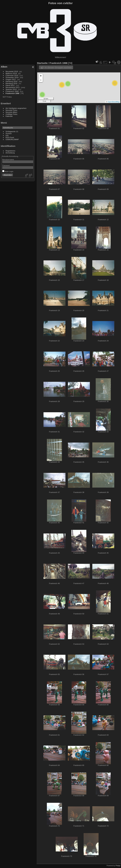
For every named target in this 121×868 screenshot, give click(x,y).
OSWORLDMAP (12, 139)
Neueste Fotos (12, 110)
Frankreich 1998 (13, 93)
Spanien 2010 (11, 89)
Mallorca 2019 (11, 73)
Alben (4, 67)
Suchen (9, 133)
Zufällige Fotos (12, 114)
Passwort (6, 165)
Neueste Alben (12, 112)
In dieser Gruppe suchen (58, 67)
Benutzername (8, 159)
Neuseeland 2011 (13, 87)
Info (7, 135)
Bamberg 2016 (12, 83)
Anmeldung (10, 153)
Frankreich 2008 (12, 91)
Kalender (9, 116)
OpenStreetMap (114, 102)
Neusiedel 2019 (12, 71)
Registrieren (10, 151)
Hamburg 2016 (12, 81)
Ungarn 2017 (11, 79)
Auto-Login (8, 171)
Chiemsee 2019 (12, 75)
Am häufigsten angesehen (16, 108)
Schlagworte (11, 131)
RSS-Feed (10, 137)
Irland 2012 (10, 85)
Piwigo (118, 866)
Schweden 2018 (12, 77)
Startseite (42, 63)
